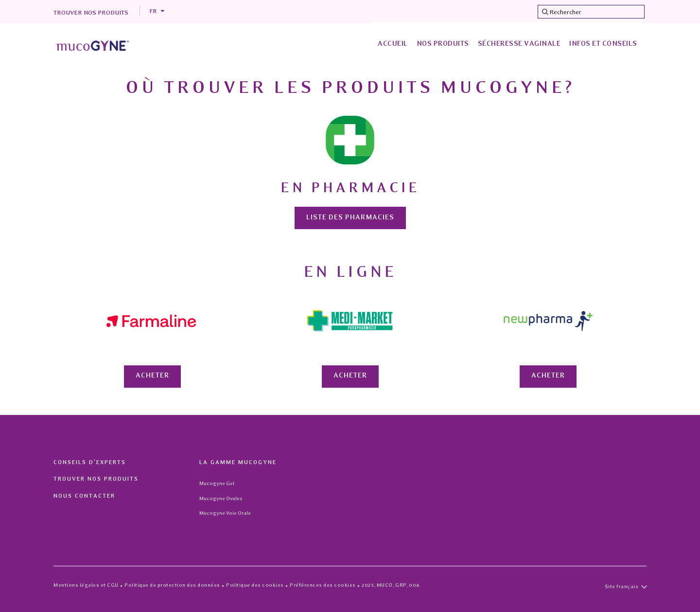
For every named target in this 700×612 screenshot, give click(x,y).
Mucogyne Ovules (221, 498)
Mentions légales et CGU (86, 585)
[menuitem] (393, 45)
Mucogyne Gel (217, 483)
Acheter (152, 376)
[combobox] (591, 12)
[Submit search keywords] (545, 12)
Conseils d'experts (90, 463)
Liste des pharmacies (350, 218)
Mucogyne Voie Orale (225, 513)
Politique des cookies (255, 585)
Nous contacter (84, 496)
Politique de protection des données (172, 585)
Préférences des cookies (323, 585)
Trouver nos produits (91, 13)
